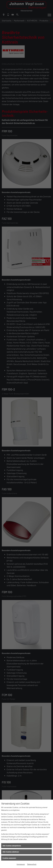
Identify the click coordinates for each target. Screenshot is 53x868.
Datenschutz (32, 864)
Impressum (21, 864)
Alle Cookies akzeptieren (12, 846)
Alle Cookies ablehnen (11, 852)
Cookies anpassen (9, 858)
